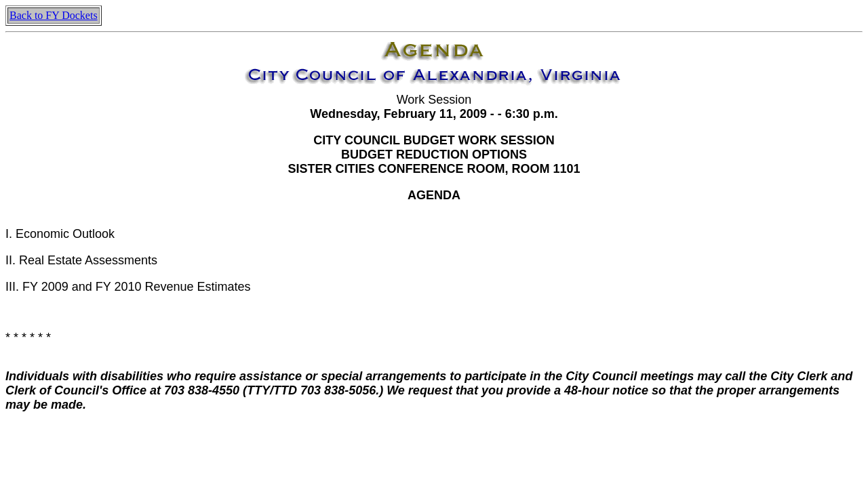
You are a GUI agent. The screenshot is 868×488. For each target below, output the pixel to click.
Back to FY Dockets (54, 15)
